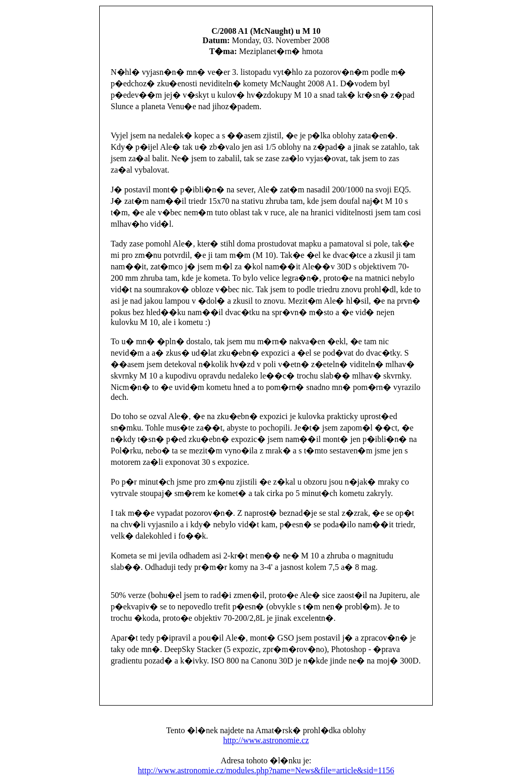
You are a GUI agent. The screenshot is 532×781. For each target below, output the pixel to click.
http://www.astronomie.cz (266, 740)
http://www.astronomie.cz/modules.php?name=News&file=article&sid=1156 (266, 770)
